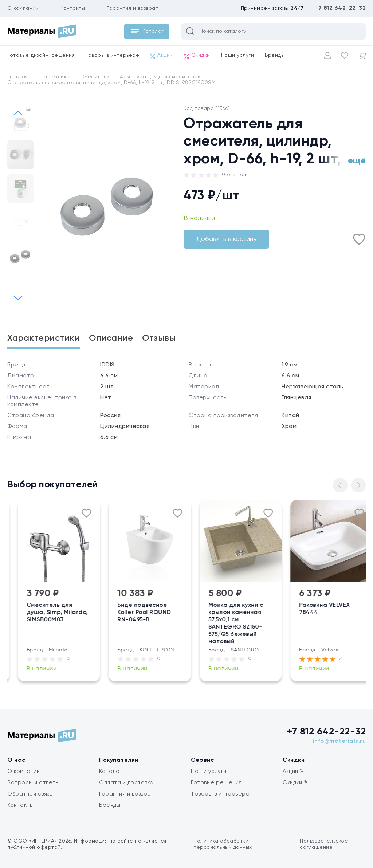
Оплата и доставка (126, 783)
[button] (18, 298)
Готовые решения (216, 783)
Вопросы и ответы (33, 783)
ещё (357, 161)
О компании (23, 8)
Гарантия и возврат (132, 8)
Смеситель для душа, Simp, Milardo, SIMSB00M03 (96, 613)
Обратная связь (30, 794)
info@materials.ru (339, 741)
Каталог (111, 771)
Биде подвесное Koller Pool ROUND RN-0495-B (183, 613)
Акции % (293, 771)
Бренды (275, 55)
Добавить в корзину (226, 239)
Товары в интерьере (112, 55)
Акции (162, 56)
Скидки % (295, 783)
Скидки (197, 56)
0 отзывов (235, 175)
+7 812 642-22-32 (340, 8)
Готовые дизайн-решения (41, 55)
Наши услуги (238, 55)
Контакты (73, 8)
